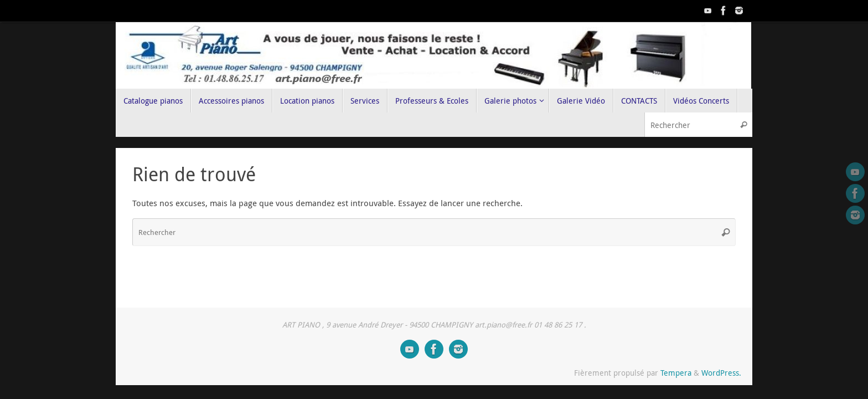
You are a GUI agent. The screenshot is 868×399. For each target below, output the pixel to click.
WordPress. (721, 373)
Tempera (676, 373)
